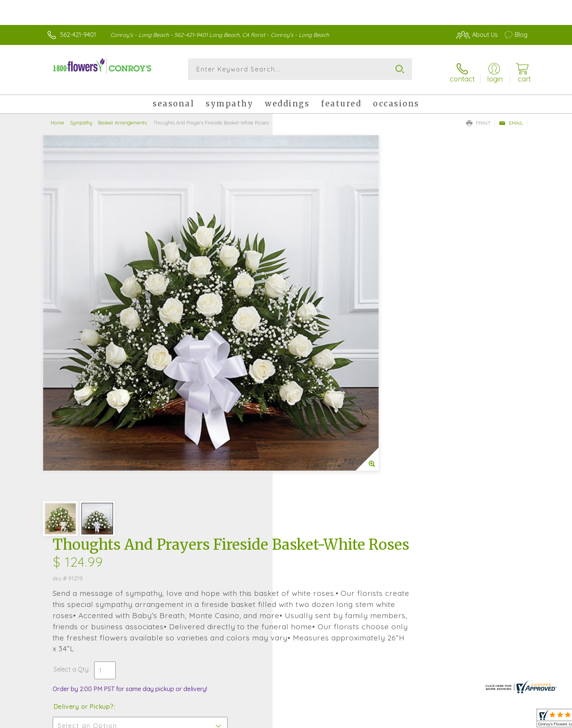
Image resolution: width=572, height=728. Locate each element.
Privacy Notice (404, 720)
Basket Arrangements (122, 117)
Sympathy (81, 117)
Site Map (507, 720)
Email (511, 118)
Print (479, 118)
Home (57, 117)
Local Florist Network (459, 720)
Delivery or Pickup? (317, 336)
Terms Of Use (359, 720)
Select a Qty (304, 298)
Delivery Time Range (325, 379)
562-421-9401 (78, 35)
